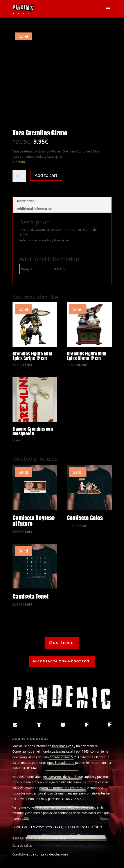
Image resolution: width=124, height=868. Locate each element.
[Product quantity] (19, 176)
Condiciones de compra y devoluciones (40, 854)
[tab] (62, 201)
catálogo (63, 643)
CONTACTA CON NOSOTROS (64, 661)
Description (26, 201)
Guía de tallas (22, 846)
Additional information (35, 209)
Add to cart (46, 175)
